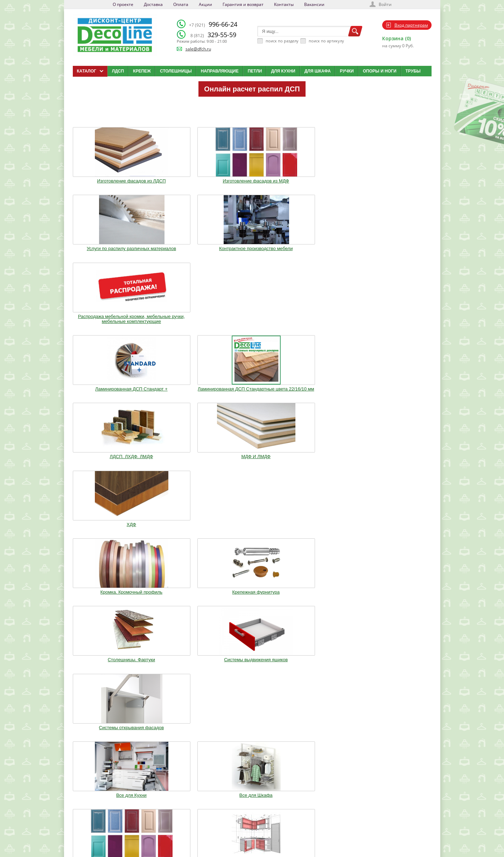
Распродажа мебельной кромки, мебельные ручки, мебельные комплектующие (398, 182)
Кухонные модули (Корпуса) (325, 397)
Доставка (153, 4)
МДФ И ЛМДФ (325, 254)
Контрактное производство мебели (325, 179)
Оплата (181, 4)
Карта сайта (257, 824)
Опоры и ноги (380, 71)
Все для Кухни (106, 397)
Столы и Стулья (398, 469)
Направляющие (220, 71)
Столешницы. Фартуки (252, 330)
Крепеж (142, 71)
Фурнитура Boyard (106, 536)
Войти (385, 4)
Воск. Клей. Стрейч (252, 469)
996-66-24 (213, 24)
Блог (251, 807)
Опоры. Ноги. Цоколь (398, 397)
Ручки (347, 71)
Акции (205, 4)
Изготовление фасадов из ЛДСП (106, 179)
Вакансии (314, 4)
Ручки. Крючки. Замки (106, 469)
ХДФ (398, 254)
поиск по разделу (282, 41)
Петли (255, 71)
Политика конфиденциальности (109, 833)
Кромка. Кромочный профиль (106, 330)
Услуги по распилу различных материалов (252, 179)
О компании (202, 798)
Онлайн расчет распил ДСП (252, 89)
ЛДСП (118, 71)
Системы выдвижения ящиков (325, 330)
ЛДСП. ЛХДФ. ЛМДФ (252, 254)
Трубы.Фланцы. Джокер (179, 469)
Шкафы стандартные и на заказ (179, 538)
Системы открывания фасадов (398, 330)
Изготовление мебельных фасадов (252, 400)
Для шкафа (318, 71)
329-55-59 (213, 35)
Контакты (284, 4)
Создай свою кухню (264, 833)
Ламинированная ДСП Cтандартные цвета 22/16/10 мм (179, 258)
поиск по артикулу (326, 41)
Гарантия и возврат (243, 4)
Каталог (254, 798)
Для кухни (283, 71)
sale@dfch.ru (198, 49)
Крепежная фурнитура (179, 330)
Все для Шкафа (179, 397)
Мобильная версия (94, 840)
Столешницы (176, 71)
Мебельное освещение (325, 469)
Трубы (413, 71)
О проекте (123, 4)
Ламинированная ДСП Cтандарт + (106, 256)
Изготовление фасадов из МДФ (179, 179)
